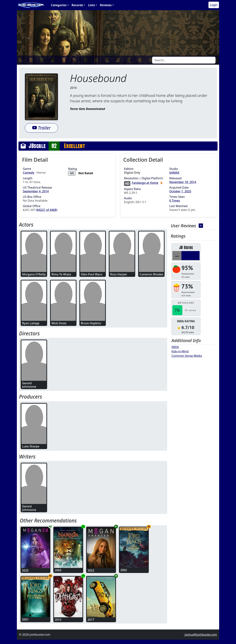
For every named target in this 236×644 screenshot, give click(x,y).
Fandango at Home (145, 183)
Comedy (29, 173)
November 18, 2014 (183, 182)
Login (214, 5)
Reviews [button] (106, 5)
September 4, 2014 (36, 191)
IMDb (175, 347)
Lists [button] (91, 5)
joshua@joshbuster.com (201, 635)
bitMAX (174, 173)
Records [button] (77, 5)
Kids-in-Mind (180, 351)
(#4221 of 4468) (47, 210)
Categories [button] (59, 5)
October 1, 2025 (180, 191)
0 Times (175, 201)
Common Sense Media (187, 356)
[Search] (184, 60)
